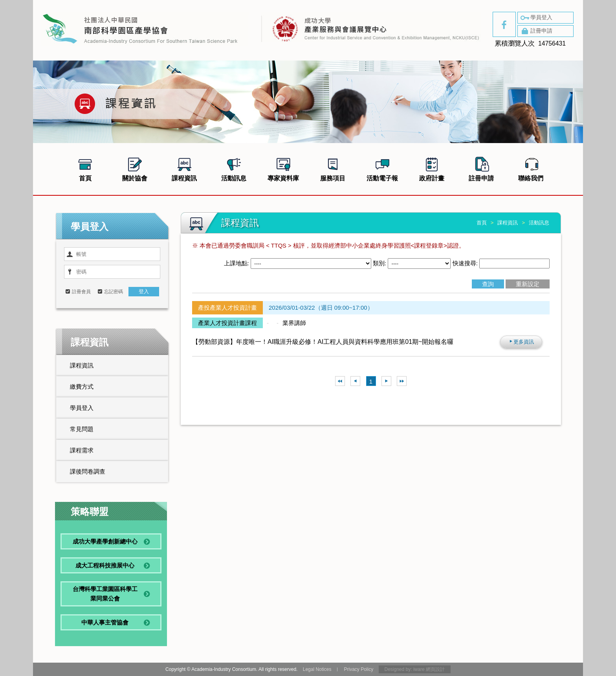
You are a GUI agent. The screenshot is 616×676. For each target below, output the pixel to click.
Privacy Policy (358, 669)
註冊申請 (536, 31)
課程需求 (82, 450)
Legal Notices (317, 669)
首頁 (85, 168)
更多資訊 (521, 342)
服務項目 (333, 168)
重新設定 (528, 284)
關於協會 (135, 168)
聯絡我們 (531, 168)
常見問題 (82, 429)
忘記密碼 (114, 292)
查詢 (488, 284)
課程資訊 (184, 168)
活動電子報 (382, 168)
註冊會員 (81, 292)
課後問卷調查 (88, 471)
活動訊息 (234, 168)
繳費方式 (82, 387)
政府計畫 (432, 168)
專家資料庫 (283, 168)
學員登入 (536, 18)
